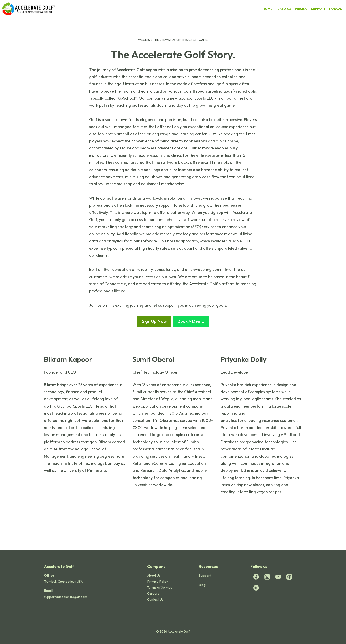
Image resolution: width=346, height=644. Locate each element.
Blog (202, 585)
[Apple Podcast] (289, 577)
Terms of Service (160, 587)
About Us (154, 575)
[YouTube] (278, 577)
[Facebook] (256, 577)
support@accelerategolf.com (66, 597)
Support (205, 575)
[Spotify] (256, 588)
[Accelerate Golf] (29, 9)
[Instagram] (267, 577)
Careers (153, 593)
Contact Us (155, 599)
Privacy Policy (158, 581)
